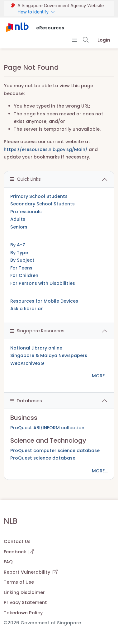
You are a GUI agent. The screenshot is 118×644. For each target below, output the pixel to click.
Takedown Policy (23, 613)
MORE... (100, 376)
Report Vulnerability (31, 572)
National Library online (36, 348)
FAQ (8, 562)
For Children (24, 275)
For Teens (21, 268)
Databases (26, 401)
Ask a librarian (27, 309)
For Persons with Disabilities (43, 283)
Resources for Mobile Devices (44, 301)
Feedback (19, 552)
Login (104, 40)
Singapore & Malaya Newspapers (49, 355)
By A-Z (18, 245)
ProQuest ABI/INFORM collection (47, 428)
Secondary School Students (42, 204)
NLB (11, 521)
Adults (18, 219)
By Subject (22, 260)
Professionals (26, 212)
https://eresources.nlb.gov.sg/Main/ (46, 149)
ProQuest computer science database (55, 450)
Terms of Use (19, 582)
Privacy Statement (25, 602)
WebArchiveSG (27, 363)
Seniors (19, 227)
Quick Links (26, 179)
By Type (19, 253)
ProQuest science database (43, 458)
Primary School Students (39, 196)
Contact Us (17, 541)
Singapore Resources (37, 331)
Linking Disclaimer (24, 592)
